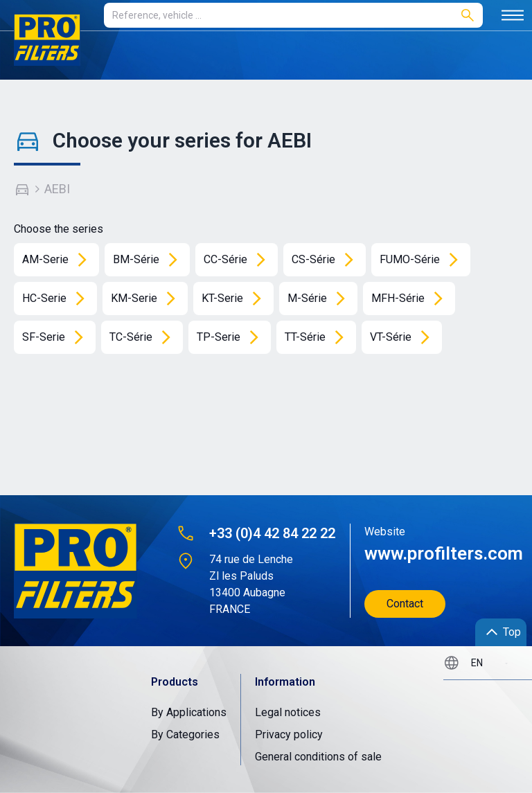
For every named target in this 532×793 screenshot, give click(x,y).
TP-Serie (232, 337)
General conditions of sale (318, 757)
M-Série (321, 299)
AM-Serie (59, 260)
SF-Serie (57, 337)
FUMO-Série (424, 260)
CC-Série (239, 260)
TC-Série (145, 337)
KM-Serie (148, 299)
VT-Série (405, 337)
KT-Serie (236, 299)
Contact (405, 604)
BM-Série (150, 260)
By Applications (189, 712)
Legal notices (288, 712)
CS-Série (327, 260)
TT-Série (319, 337)
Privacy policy (289, 734)
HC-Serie (58, 299)
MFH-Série (412, 299)
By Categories (185, 734)
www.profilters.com (437, 553)
